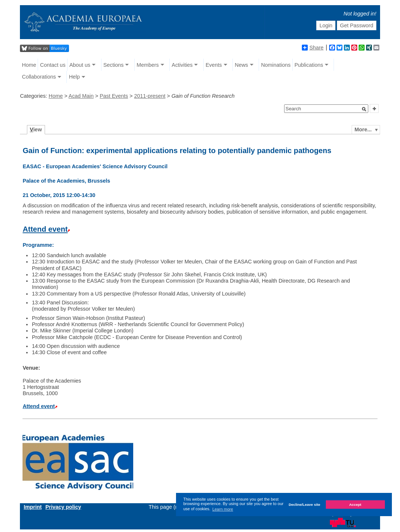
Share (313, 48)
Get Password (356, 25)
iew (36, 129)
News (241, 65)
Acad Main (81, 96)
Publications (309, 65)
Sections (113, 65)
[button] (364, 109)
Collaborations (39, 77)
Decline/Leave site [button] (304, 505)
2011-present (150, 96)
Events (214, 65)
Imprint (33, 507)
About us (80, 65)
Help (75, 77)
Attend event (45, 229)
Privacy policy (63, 507)
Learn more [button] (223, 509)
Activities (182, 65)
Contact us (53, 65)
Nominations (276, 65)
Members (148, 65)
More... (363, 129)
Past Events (114, 96)
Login (326, 25)
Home (29, 65)
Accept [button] (355, 505)
